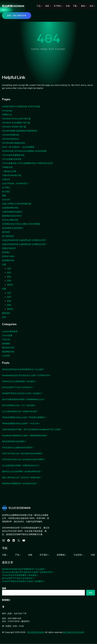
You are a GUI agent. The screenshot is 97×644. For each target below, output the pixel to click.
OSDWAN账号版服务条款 (14, 143)
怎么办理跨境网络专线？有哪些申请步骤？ (21, 411)
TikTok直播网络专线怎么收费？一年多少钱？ (22, 423)
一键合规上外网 (9, 171)
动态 (9, 268)
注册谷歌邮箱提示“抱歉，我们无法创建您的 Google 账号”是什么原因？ (34, 429)
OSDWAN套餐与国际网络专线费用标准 (20, 131)
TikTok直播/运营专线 (12, 159)
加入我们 (6, 192)
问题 (4, 264)
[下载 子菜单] (77, 6)
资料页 (10, 285)
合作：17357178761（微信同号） (16, 621)
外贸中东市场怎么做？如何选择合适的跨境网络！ (24, 453)
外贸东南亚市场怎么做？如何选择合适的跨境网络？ (25, 459)
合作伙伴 (6, 200)
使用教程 (6, 344)
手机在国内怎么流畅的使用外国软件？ (19, 447)
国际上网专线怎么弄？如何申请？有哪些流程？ (23, 477)
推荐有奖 (6, 232)
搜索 (4, 588)
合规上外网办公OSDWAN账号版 (17, 204)
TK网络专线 (7, 167)
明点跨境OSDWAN (13, 6)
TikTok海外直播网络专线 (13, 155)
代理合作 (6, 179)
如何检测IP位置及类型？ (13, 228)
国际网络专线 (8, 352)
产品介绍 (6, 339)
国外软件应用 (8, 348)
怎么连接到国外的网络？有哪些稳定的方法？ (22, 465)
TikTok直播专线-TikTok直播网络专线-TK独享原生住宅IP (28, 163)
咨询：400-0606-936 (17, 16)
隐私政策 (6, 313)
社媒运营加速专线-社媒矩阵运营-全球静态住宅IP (24, 240)
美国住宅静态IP (9, 248)
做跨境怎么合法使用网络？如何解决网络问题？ (23, 471)
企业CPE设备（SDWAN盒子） (16, 183)
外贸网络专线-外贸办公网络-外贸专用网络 (21, 224)
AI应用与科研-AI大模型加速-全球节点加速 (21, 106)
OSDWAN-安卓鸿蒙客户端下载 (16, 123)
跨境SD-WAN (8, 256)
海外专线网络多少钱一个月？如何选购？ (20, 405)
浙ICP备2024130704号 (74, 632)
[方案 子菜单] (7, 555)
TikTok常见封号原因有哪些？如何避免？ (20, 381)
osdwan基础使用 (10, 331)
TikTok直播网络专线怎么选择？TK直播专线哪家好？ (26, 417)
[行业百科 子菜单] (83, 555)
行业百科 (6, 356)
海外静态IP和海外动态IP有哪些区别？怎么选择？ (25, 369)
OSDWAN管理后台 (11, 139)
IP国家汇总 (7, 115)
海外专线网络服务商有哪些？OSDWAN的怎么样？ (25, 399)
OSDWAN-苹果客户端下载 (14, 127)
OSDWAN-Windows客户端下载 (16, 119)
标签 (9, 277)
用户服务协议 (8, 236)
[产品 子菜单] (42, 6)
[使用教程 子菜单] (66, 555)
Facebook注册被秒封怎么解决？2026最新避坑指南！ (26, 435)
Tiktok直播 (7, 335)
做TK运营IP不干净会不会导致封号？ (19, 387)
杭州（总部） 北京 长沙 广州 (14, 614)
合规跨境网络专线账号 (12, 212)
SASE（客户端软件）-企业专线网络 (18, 147)
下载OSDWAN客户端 (12, 175)
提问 (9, 273)
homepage (7, 110)
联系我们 (6, 252)
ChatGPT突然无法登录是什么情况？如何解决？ (23, 393)
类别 (9, 281)
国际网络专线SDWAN (12, 216)
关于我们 (6, 187)
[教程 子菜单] (86, 6)
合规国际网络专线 (10, 208)
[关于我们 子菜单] (62, 6)
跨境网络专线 (8, 260)
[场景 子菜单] (50, 6)
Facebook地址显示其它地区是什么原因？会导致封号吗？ (28, 375)
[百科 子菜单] (94, 6)
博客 (4, 196)
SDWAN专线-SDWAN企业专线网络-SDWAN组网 (24, 151)
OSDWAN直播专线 (11, 135)
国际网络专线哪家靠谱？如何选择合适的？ (21, 484)
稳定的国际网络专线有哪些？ (15, 441)
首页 (4, 317)
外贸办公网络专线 (10, 220)
